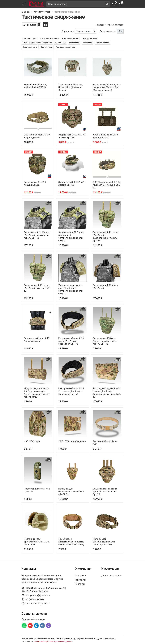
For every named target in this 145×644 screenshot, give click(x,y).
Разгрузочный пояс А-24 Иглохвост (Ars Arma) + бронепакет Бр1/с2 (71, 391)
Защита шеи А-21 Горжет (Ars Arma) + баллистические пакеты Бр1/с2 (71, 236)
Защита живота (30, 47)
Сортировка (68, 31)
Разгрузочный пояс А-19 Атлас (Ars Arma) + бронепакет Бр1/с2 (71, 341)
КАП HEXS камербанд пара (72, 441)
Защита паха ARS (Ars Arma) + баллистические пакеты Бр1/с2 (106, 341)
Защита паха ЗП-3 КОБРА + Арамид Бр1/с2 (72, 136)
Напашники (74, 43)
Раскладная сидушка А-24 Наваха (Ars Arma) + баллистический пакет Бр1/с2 (107, 393)
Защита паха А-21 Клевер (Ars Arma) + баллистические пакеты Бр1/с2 (106, 236)
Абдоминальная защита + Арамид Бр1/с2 (106, 136)
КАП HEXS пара (32, 441)
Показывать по (108, 31)
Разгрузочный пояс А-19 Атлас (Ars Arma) (37, 340)
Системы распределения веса (37, 43)
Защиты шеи (46, 47)
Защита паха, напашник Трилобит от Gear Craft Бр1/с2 (105, 492)
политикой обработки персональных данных (53, 641)
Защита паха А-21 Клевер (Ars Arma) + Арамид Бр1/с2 (37, 288)
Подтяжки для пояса (49, 38)
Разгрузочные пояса (65, 47)
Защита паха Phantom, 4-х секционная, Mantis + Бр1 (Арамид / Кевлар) (106, 87)
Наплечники (61, 43)
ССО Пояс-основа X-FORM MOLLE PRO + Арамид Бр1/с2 (107, 185)
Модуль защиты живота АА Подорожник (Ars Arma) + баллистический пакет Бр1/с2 (37, 393)
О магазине (81, 576)
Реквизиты (80, 580)
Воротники (88, 43)
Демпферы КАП (89, 38)
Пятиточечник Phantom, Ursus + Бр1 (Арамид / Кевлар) (71, 87)
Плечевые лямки (70, 38)
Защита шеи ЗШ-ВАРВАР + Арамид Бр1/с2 (72, 184)
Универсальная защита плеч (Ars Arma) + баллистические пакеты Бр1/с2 (71, 289)
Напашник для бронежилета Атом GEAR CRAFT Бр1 (71, 492)
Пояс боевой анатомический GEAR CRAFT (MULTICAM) (104, 542)
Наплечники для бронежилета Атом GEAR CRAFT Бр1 (37, 542)
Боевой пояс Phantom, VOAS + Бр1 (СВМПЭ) (35, 86)
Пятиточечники (103, 43)
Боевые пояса (30, 38)
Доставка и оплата (111, 576)
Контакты (80, 584)
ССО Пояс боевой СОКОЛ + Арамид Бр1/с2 (37, 136)
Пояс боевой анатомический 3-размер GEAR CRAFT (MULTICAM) (71, 542)
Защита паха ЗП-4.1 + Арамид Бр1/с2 (35, 184)
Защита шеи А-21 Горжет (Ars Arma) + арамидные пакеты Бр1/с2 (37, 235)
